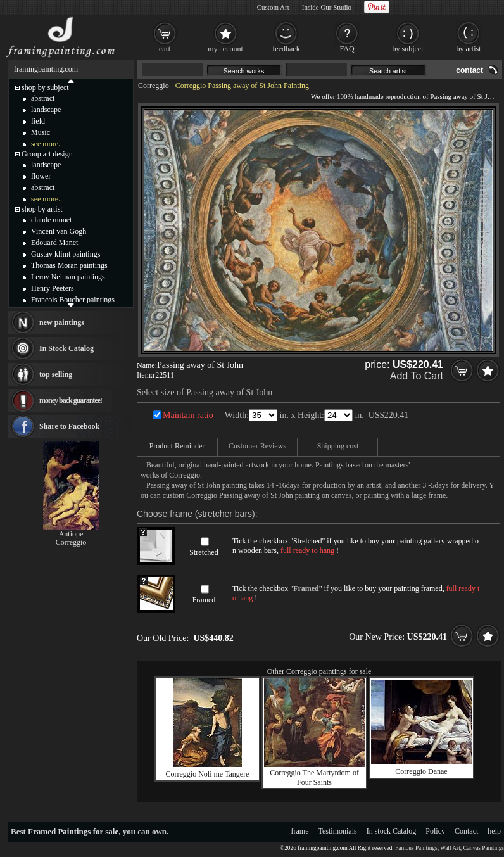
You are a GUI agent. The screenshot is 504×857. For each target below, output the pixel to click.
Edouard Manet (54, 243)
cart (165, 49)
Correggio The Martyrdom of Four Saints (314, 778)
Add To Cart (417, 376)
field (38, 121)
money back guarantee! (71, 400)
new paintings (62, 322)
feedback (286, 49)
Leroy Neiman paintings (68, 277)
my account (225, 49)
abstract (43, 98)
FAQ (347, 49)
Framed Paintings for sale (73, 831)
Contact (466, 831)
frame (300, 831)
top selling (56, 374)
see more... (47, 144)
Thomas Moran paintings (69, 265)
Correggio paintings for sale (329, 671)
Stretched (204, 552)
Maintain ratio (188, 415)
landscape (46, 110)
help (494, 831)
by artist (469, 49)
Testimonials (338, 831)
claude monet (51, 220)
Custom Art (273, 7)
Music (41, 132)
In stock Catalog (392, 831)
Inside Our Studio (327, 7)
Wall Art (450, 848)
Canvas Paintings (483, 848)
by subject (408, 49)
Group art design (47, 154)
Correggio (154, 86)
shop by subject (45, 87)
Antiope (71, 534)
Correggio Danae (421, 771)
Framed (204, 600)
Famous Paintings (416, 848)
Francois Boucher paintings (73, 300)
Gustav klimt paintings (66, 254)
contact (469, 70)
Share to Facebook (69, 426)
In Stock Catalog (66, 348)
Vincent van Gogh (59, 231)
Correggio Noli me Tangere (208, 774)
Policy (435, 831)
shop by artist (42, 209)
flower (41, 176)
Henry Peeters (53, 288)
